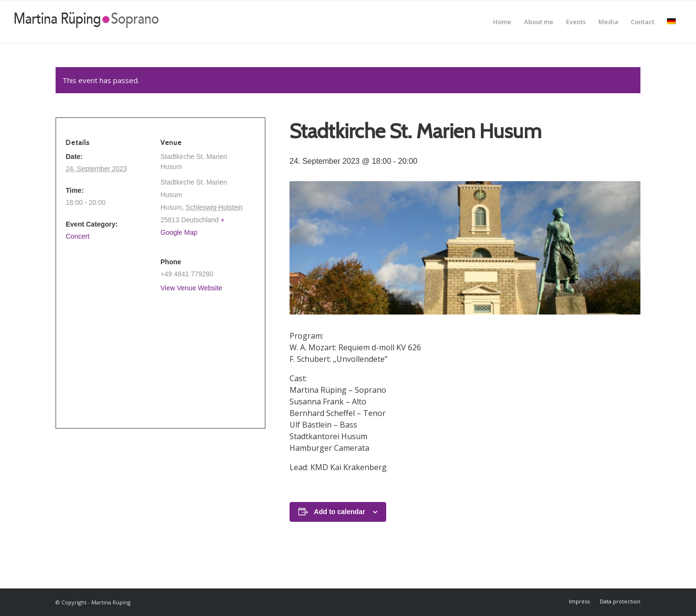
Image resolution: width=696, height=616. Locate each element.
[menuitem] (502, 22)
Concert (78, 236)
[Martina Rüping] (87, 22)
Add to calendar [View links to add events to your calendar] (340, 512)
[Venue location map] (157, 356)
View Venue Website (191, 288)
